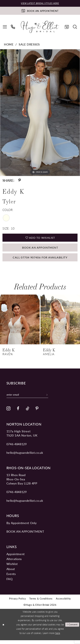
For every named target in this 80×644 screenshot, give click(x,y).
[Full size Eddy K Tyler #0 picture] (40, 113)
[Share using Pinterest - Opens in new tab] (20, 181)
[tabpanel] (40, 113)
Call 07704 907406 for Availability (40, 260)
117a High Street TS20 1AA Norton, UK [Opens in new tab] (22, 437)
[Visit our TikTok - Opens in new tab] (28, 412)
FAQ (10, 582)
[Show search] (75, 27)
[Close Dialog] (4, 628)
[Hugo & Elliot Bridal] (40, 27)
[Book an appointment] (40, 11)
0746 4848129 (17, 448)
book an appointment (25, 535)
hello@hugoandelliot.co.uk (25, 456)
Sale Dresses (29, 45)
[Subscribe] (51, 398)
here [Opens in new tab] (58, 637)
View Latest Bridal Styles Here (40, 3)
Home (9, 45)
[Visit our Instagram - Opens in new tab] (9, 412)
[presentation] (20, 322)
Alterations (14, 563)
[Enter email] (30, 398)
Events (11, 578)
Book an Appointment (40, 249)
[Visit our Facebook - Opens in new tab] (18, 412)
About (11, 572)
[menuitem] (5, 27)
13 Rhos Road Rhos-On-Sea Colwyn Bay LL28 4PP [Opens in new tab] (22, 483)
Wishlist (12, 568)
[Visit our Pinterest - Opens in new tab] (37, 412)
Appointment (16, 558)
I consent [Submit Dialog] (71, 628)
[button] (5, 27)
